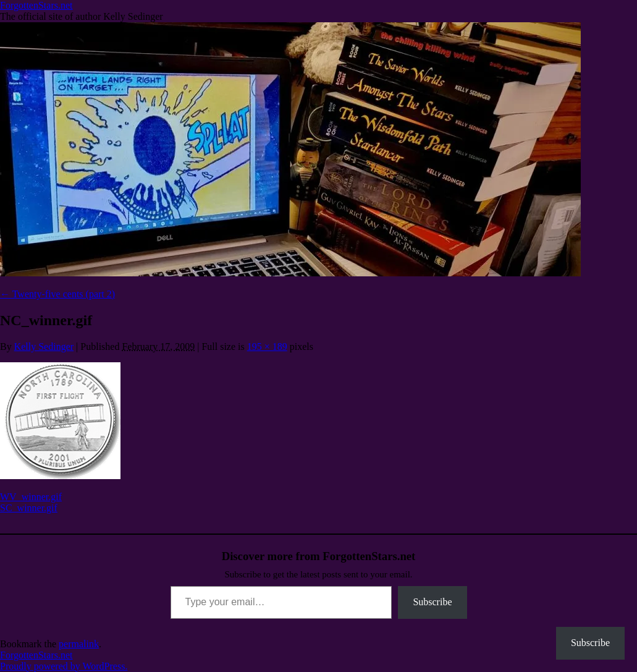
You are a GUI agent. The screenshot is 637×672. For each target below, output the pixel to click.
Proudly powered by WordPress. (64, 666)
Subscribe (432, 602)
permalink (79, 644)
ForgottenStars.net (36, 5)
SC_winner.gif (29, 508)
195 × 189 (267, 347)
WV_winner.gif (31, 497)
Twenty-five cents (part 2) (57, 294)
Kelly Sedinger (44, 347)
